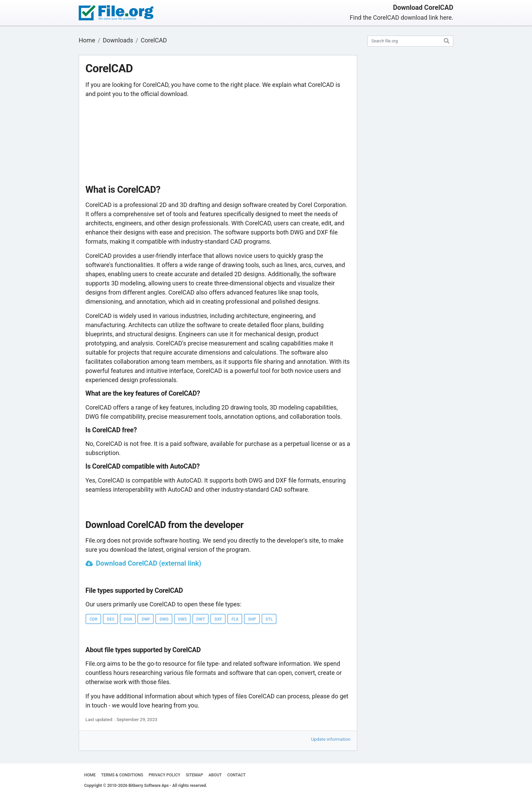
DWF (146, 619)
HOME (90, 775)
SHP (252, 619)
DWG (164, 619)
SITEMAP (194, 775)
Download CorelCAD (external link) (149, 563)
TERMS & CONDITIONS (122, 775)
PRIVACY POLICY (164, 775)
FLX (235, 619)
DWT (201, 619)
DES (111, 619)
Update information (331, 739)
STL (269, 619)
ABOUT (215, 775)
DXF (218, 619)
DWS (183, 619)
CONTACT (236, 775)
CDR (93, 619)
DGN (128, 619)
